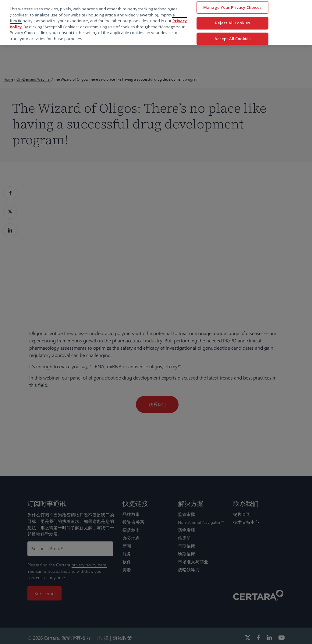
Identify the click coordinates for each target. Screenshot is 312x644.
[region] (156, 22)
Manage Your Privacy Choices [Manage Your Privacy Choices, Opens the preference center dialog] (232, 7)
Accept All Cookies (232, 39)
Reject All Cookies (232, 23)
